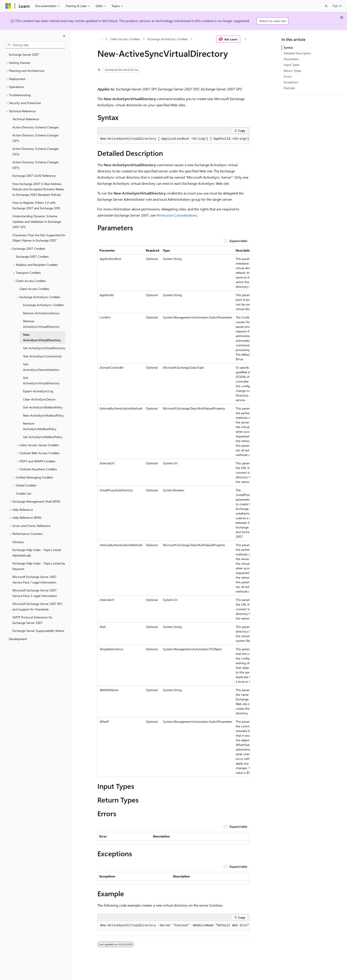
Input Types (292, 65)
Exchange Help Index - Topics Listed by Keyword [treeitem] (39, 566)
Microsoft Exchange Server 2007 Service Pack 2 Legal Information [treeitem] (35, 593)
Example (289, 88)
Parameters (291, 59)
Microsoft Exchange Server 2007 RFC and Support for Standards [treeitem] (38, 606)
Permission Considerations (177, 215)
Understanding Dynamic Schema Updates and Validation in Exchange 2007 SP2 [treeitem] (37, 221)
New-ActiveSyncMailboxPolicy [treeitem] (43, 415)
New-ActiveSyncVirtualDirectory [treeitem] (42, 337)
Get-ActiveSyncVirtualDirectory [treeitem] (41, 380)
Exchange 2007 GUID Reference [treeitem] (34, 176)
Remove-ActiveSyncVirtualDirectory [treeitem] (41, 324)
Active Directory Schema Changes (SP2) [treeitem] (36, 151)
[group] (173, 139)
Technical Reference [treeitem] (26, 119)
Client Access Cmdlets (125, 39)
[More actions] (246, 39)
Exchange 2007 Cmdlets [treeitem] (32, 256)
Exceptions (291, 82)
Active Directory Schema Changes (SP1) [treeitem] (36, 138)
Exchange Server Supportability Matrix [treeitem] (38, 631)
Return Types (292, 71)
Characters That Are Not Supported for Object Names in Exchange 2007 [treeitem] (39, 238)
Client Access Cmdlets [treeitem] (34, 289)
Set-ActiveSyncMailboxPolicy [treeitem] (43, 437)
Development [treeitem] (18, 639)
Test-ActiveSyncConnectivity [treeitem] (42, 356)
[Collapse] (64, 36)
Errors (288, 76)
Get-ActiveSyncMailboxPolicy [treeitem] (43, 407)
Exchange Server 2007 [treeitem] (24, 54)
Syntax (288, 47)
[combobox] (35, 45)
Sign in (337, 6)
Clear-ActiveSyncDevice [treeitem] (39, 399)
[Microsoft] (8, 6)
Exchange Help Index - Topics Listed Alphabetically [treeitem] (37, 553)
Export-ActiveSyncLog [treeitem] (38, 391)
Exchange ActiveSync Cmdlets (168, 39)
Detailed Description (297, 53)
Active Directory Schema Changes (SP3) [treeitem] (36, 165)
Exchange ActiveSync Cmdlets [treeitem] (43, 305)
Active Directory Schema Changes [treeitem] (36, 127)
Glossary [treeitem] (18, 542)
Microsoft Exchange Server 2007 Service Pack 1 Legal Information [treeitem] (35, 580)
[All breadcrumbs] (101, 39)
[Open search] (326, 6)
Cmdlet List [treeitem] (24, 493)
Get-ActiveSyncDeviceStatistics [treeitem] (41, 367)
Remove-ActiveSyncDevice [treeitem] (41, 313)
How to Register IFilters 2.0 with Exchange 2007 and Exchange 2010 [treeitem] (36, 205)
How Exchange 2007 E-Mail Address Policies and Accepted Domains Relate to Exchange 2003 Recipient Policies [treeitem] (38, 189)
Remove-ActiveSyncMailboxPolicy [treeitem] (40, 426)
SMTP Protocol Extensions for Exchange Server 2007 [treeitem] (32, 620)
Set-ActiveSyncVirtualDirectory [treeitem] (44, 348)
